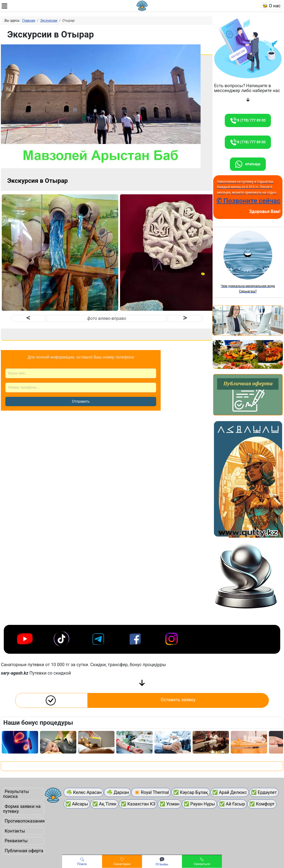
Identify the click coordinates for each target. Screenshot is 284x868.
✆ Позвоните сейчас (248, 201)
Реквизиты (16, 841)
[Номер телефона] (81, 388)
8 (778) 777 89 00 (248, 120)
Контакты (15, 831)
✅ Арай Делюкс (230, 792)
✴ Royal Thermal (151, 792)
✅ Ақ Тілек (104, 804)
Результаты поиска (16, 794)
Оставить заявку (178, 700)
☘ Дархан (117, 792)
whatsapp (248, 164)
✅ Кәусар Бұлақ (191, 792)
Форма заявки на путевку (22, 809)
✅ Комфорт (262, 804)
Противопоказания (25, 821)
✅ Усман (170, 804)
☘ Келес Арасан (84, 792)
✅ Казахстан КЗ (138, 804)
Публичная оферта (24, 851)
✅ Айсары (77, 804)
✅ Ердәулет (264, 792)
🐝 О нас (271, 6)
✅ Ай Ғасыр (232, 804)
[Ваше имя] (81, 373)
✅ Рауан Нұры (199, 804)
